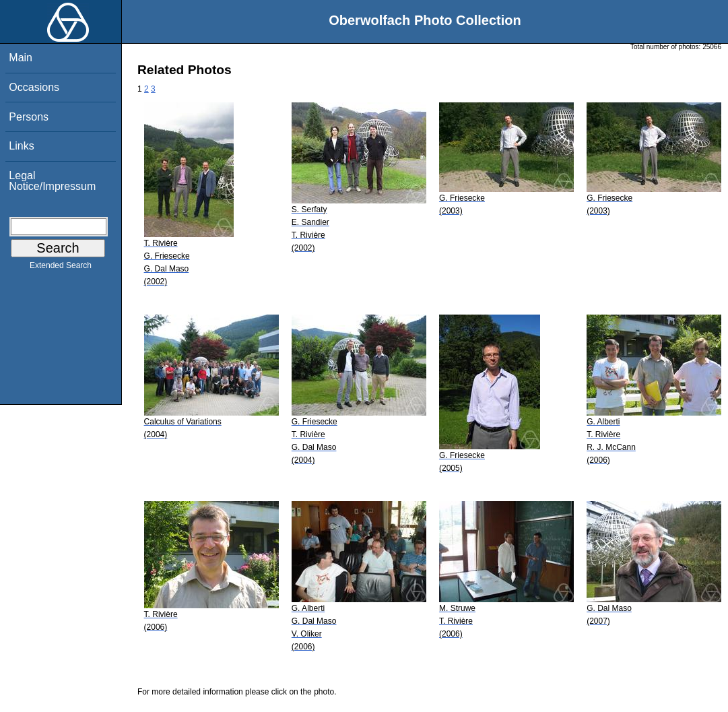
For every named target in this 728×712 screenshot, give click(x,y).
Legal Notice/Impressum (52, 181)
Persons (29, 117)
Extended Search (61, 268)
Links (21, 146)
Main (21, 58)
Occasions (34, 87)
